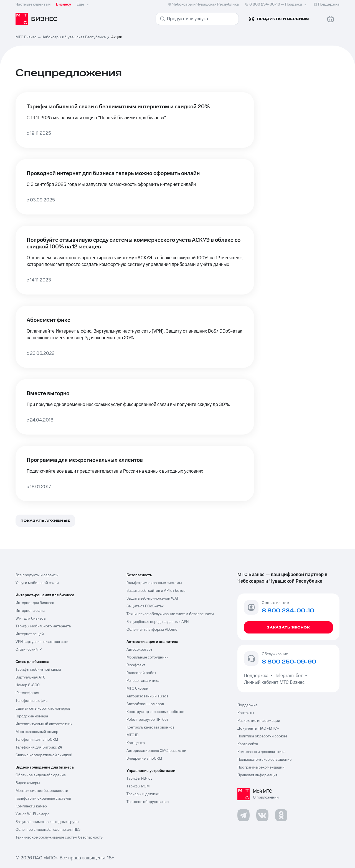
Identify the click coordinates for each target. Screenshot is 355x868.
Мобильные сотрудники (148, 657)
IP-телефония (27, 693)
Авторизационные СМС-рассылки (156, 751)
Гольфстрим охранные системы (43, 799)
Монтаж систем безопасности (42, 791)
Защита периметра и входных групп (47, 822)
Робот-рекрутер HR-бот (147, 720)
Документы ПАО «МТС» (258, 729)
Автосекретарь (140, 650)
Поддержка (257, 676)
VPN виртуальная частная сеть (42, 642)
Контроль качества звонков (150, 727)
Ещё (83, 4)
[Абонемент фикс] (135, 337)
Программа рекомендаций (261, 767)
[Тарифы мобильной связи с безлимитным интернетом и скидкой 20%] (135, 120)
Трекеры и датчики (143, 794)
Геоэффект (136, 665)
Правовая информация (258, 775)
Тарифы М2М (138, 786)
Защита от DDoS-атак (145, 606)
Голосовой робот (141, 673)
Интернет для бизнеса (35, 603)
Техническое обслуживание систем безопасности (170, 614)
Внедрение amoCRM (144, 759)
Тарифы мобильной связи (38, 670)
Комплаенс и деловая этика (261, 752)
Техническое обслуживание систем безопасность (59, 837)
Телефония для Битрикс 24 (39, 747)
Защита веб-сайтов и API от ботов (156, 591)
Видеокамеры (28, 783)
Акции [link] (117, 37)
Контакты (246, 713)
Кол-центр (136, 743)
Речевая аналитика (143, 681)
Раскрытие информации (259, 721)
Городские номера (32, 716)
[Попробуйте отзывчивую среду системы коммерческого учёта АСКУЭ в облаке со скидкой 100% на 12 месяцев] (135, 260)
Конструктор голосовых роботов (155, 712)
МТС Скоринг (138, 689)
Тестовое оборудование (148, 802)
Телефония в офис (31, 701)
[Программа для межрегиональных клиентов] (135, 473)
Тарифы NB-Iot (139, 779)
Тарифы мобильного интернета (43, 626)
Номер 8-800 (28, 685)
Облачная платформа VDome (152, 630)
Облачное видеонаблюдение (41, 775)
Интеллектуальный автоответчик (44, 724)
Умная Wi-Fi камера (32, 814)
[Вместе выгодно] (135, 407)
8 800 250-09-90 (289, 662)
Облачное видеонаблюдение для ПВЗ (48, 830)
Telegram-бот (289, 676)
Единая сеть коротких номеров (43, 709)
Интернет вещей (30, 634)
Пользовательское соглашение (264, 760)
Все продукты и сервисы (37, 575)
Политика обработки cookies (263, 736)
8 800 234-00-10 (276, 4)
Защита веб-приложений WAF (153, 598)
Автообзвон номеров (145, 704)
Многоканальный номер (37, 732)
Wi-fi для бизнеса (31, 618)
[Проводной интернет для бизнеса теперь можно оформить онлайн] (135, 187)
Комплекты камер (31, 806)
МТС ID (132, 735)
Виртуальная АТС (31, 677)
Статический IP (29, 650)
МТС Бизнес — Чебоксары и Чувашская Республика (61, 37)
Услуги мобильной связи (37, 583)
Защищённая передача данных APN (158, 622)
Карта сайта (248, 744)
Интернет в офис (30, 611)
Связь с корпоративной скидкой (44, 755)
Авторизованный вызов (147, 696)
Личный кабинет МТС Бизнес (274, 682)
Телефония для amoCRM (37, 740)
